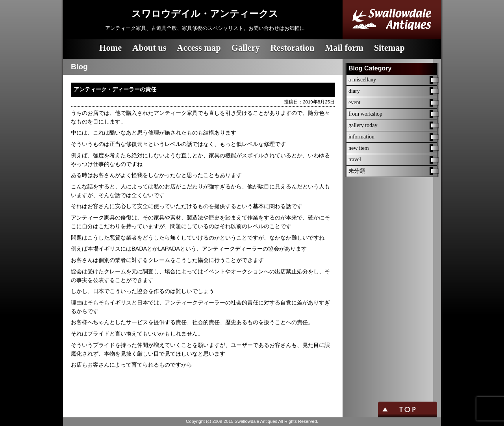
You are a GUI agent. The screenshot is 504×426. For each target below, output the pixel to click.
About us (149, 48)
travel (355, 160)
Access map (199, 48)
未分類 (357, 171)
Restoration (292, 48)
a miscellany (362, 80)
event (354, 102)
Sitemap (389, 48)
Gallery (245, 48)
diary (354, 91)
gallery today (363, 125)
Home (110, 48)
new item (359, 148)
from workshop (365, 114)
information (361, 137)
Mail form (344, 48)
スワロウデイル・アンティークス (205, 14)
